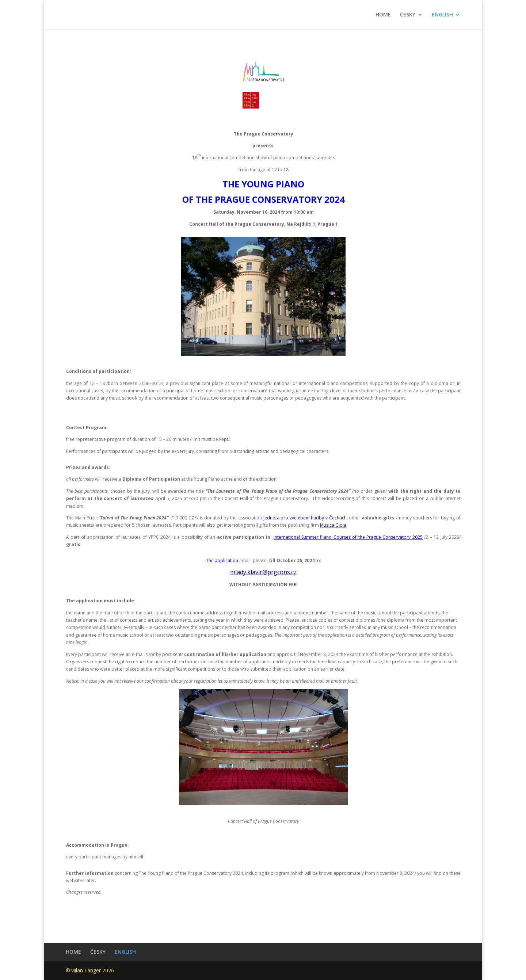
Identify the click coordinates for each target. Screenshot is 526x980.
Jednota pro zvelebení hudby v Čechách (305, 518)
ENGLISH (442, 15)
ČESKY (408, 15)
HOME (383, 15)
